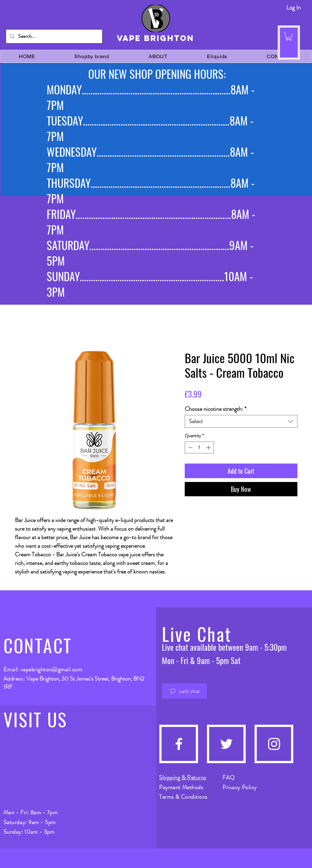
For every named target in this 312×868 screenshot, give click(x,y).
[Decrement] (190, 448)
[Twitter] (226, 744)
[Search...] (53, 36)
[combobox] (241, 421)
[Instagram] (274, 744)
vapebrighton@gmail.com (52, 669)
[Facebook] (179, 744)
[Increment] (209, 448)
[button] (289, 36)
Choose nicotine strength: (216, 409)
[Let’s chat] (184, 691)
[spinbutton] (199, 448)
